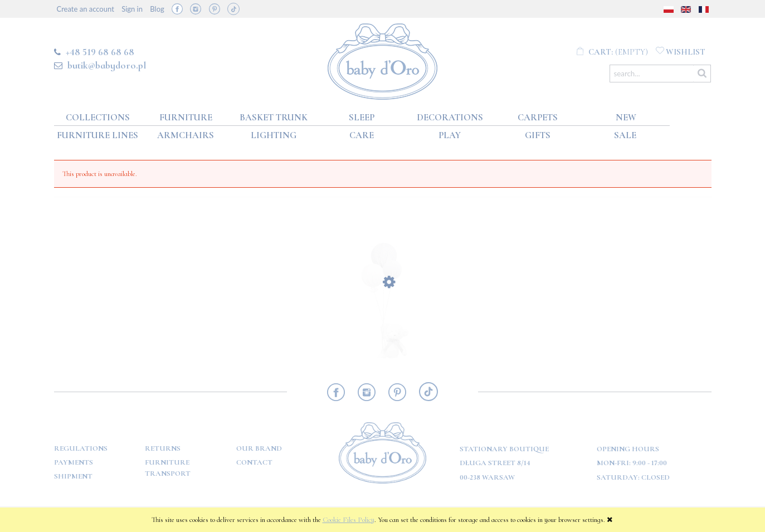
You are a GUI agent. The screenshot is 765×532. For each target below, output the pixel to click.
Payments (74, 462)
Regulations (81, 448)
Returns (163, 448)
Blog (157, 9)
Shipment (73, 476)
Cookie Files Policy (349, 520)
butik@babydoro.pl (107, 65)
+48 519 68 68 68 (100, 52)
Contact (254, 462)
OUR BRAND (259, 448)
